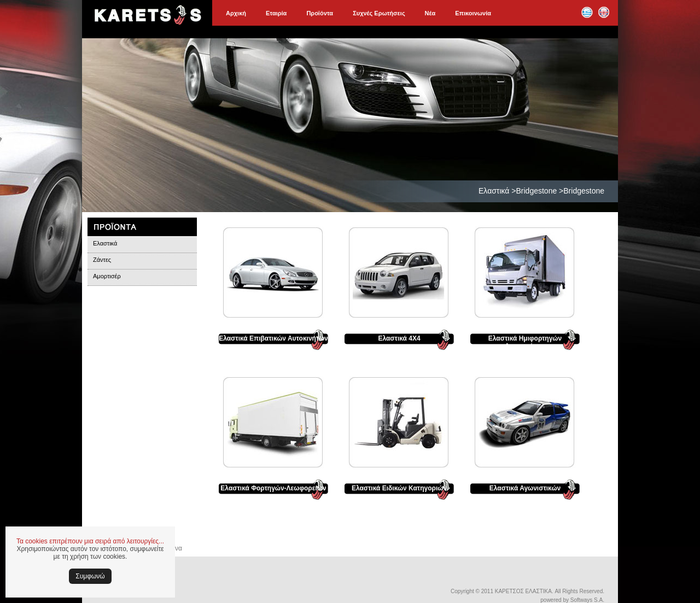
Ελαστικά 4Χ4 (399, 338)
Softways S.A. (587, 600)
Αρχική (236, 13)
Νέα (430, 13)
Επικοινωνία (473, 13)
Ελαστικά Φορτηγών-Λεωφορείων (273, 488)
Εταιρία (276, 13)
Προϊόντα (320, 13)
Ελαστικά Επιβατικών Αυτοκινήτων (273, 338)
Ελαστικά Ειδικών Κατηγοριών (399, 488)
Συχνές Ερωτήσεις (379, 13)
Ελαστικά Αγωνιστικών (525, 488)
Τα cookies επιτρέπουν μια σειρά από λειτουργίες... (90, 541)
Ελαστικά (105, 243)
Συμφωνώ (90, 576)
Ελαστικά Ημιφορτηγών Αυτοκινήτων (525, 342)
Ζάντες (102, 260)
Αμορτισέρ (107, 276)
